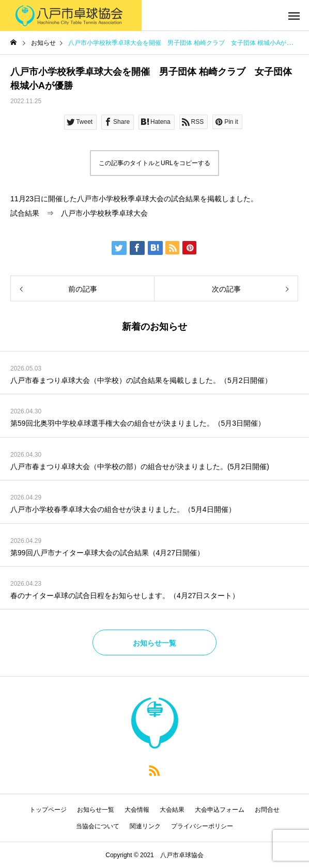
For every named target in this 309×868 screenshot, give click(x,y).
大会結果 (172, 810)
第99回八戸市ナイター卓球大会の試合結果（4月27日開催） (107, 553)
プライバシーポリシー (202, 826)
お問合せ (267, 810)
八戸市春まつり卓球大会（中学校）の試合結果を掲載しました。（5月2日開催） (141, 380)
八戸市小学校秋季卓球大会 (104, 213)
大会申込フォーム (220, 810)
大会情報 (137, 810)
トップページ (48, 810)
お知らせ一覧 (96, 810)
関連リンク (145, 826)
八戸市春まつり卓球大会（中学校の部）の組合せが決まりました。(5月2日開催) (140, 467)
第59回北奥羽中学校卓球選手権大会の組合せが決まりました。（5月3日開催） (138, 423)
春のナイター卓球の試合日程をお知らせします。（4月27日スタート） (125, 596)
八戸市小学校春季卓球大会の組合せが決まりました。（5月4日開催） (123, 509)
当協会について (98, 826)
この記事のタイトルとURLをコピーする (154, 163)
